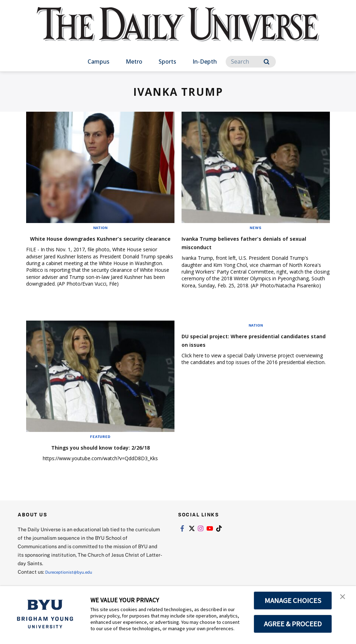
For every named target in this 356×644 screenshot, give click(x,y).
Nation (100, 228)
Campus (99, 62)
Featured (100, 443)
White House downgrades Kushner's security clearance (90, 242)
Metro (134, 62)
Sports (167, 62)
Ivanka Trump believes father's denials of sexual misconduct (255, 242)
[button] (344, 599)
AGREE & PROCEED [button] (293, 624)
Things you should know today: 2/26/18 (100, 454)
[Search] (251, 62)
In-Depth (205, 62)
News (256, 228)
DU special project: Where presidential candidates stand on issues (249, 347)
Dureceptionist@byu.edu (74, 578)
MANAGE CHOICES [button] (293, 601)
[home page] (178, 32)
